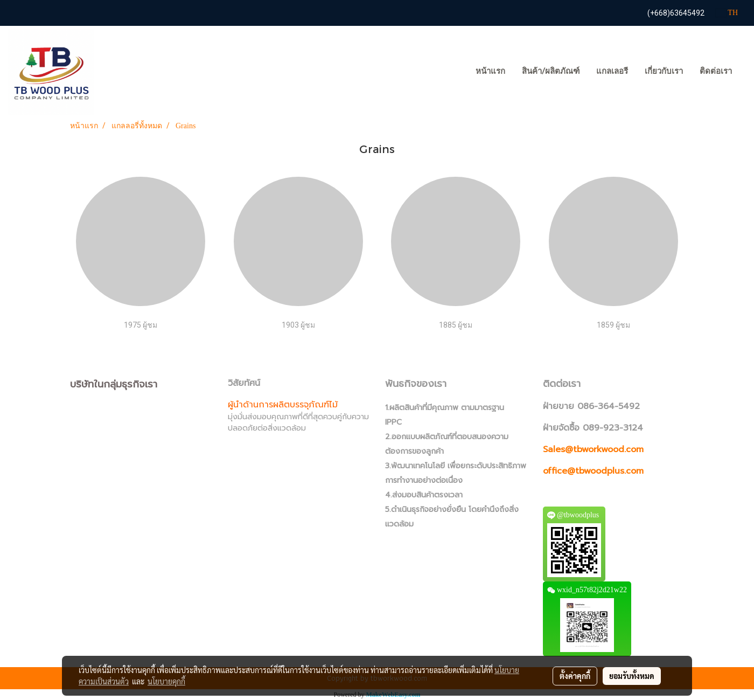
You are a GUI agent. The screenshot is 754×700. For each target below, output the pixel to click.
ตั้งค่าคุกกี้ (575, 676)
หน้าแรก (490, 71)
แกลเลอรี (612, 71)
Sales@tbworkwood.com (593, 449)
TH (727, 13)
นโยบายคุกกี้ (166, 681)
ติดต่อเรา (716, 71)
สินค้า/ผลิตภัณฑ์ (551, 71)
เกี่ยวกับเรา (664, 71)
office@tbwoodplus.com (593, 471)
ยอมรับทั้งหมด (632, 676)
